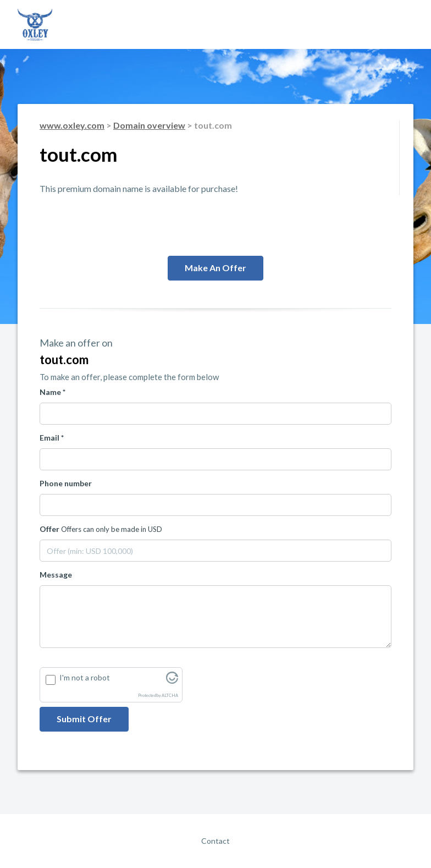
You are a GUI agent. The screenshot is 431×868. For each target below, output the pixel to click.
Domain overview (149, 125)
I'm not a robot (85, 677)
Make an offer (215, 268)
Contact (215, 841)
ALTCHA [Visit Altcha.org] (170, 696)
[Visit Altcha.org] (172, 681)
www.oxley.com (72, 125)
